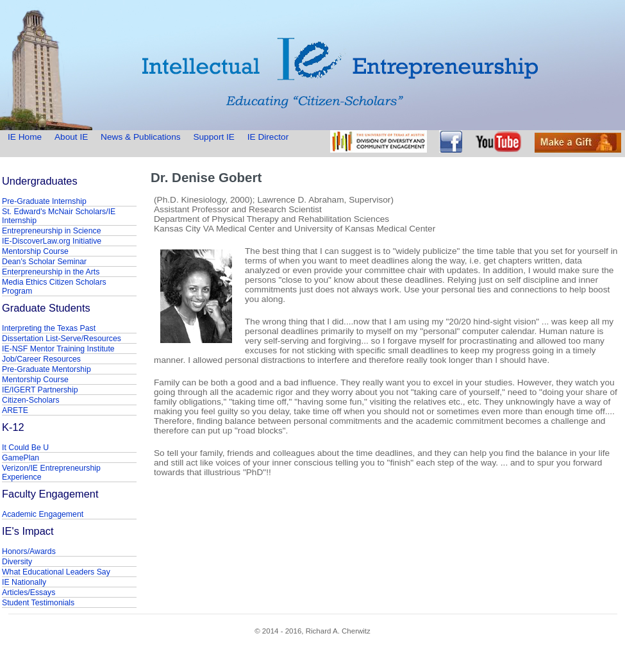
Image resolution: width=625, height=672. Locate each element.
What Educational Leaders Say (56, 572)
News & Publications (140, 137)
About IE (71, 137)
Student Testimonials (38, 603)
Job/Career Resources (41, 359)
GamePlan (21, 458)
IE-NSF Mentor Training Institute (58, 349)
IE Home (26, 137)
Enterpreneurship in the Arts (51, 272)
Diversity (17, 562)
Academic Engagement (43, 514)
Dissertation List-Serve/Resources (62, 339)
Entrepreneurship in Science (52, 231)
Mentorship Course (35, 251)
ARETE (15, 410)
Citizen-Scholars (31, 400)
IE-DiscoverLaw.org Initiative (52, 241)
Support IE (214, 137)
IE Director (268, 137)
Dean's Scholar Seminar (44, 262)
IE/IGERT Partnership (40, 390)
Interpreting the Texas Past (49, 328)
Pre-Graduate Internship (44, 201)
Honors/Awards (29, 551)
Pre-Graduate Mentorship (46, 369)
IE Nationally (24, 582)
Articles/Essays (29, 592)
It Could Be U (25, 448)
